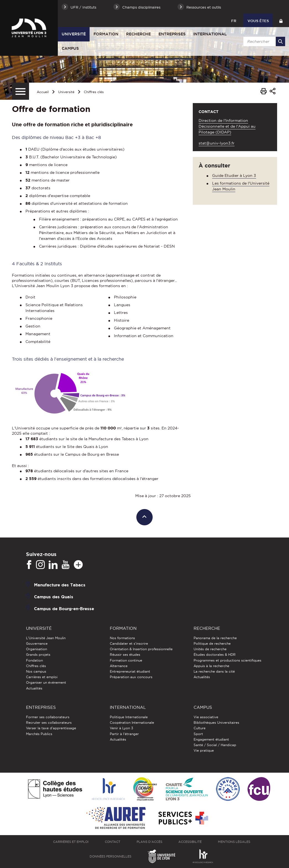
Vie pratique (204, 750)
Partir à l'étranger (124, 734)
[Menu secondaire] (20, 91)
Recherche (138, 34)
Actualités (34, 688)
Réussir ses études (125, 655)
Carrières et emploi (42, 677)
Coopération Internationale (132, 723)
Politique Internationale (129, 717)
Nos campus (36, 671)
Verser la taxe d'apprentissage (51, 728)
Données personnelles (110, 856)
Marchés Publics (39, 734)
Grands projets (38, 655)
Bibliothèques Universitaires (216, 723)
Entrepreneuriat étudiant (130, 671)
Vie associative (206, 717)
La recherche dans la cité (214, 671)
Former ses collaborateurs (48, 717)
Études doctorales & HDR (215, 655)
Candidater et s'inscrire (129, 643)
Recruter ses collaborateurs (49, 723)
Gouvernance (37, 643)
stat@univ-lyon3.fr (217, 143)
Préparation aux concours (131, 677)
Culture (200, 728)
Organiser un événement (46, 682)
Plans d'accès (149, 842)
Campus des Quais (54, 596)
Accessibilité (190, 842)
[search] (263, 41)
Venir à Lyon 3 (121, 728)
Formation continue (126, 660)
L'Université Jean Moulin (46, 638)
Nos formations (122, 638)
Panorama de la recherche (215, 638)
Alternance (119, 666)
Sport (198, 734)
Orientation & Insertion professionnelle (141, 649)
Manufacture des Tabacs (60, 585)
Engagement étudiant (211, 739)
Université (74, 34)
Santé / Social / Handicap (215, 745)
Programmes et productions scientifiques (227, 660)
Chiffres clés (94, 92)
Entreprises (172, 34)
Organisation (37, 649)
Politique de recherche (212, 643)
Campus (70, 48)
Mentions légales (234, 842)
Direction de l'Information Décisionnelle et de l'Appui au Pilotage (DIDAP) (227, 126)
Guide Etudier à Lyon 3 (234, 175)
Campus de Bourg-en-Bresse (64, 608)
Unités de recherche (210, 649)
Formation (106, 34)
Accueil (43, 92)
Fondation (34, 660)
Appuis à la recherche (211, 666)
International (210, 34)
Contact (113, 842)
